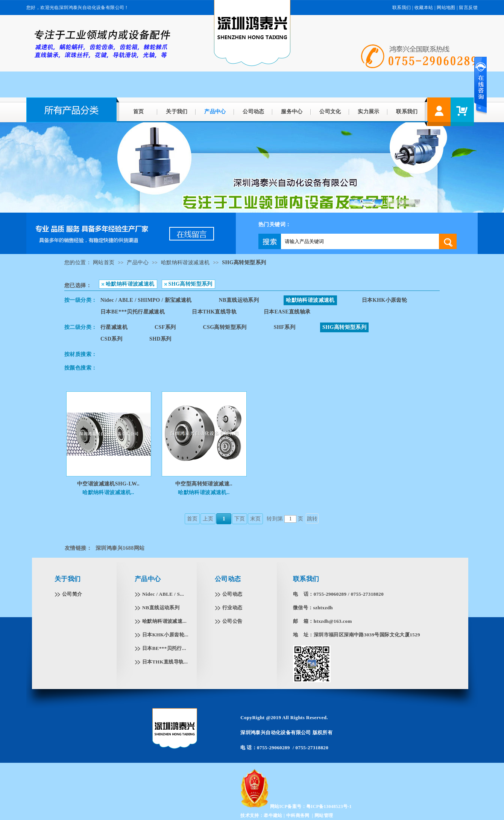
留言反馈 (468, 8)
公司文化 (330, 112)
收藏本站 (424, 8)
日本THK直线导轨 (214, 312)
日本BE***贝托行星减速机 (133, 312)
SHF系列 (285, 327)
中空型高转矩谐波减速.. (204, 484)
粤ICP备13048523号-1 (329, 806)
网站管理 (324, 815)
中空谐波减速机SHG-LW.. (108, 484)
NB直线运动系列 (239, 300)
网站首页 (104, 262)
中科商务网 (298, 815)
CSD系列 (111, 339)
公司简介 (72, 594)
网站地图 (446, 8)
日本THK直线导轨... (165, 662)
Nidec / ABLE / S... (163, 594)
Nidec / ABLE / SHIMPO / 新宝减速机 (146, 300)
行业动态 (232, 608)
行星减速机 (114, 327)
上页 (208, 519)
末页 (256, 519)
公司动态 (254, 112)
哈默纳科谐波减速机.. (108, 492)
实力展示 (369, 112)
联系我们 (402, 8)
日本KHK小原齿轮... (165, 635)
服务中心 (292, 112)
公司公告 (232, 621)
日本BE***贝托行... (164, 648)
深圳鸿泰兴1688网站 (120, 548)
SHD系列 (160, 339)
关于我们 (177, 112)
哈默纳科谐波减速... (164, 621)
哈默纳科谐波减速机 (185, 262)
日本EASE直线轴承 (287, 312)
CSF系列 (165, 327)
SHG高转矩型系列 (244, 262)
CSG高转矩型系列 (225, 327)
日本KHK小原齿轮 (384, 300)
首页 (139, 112)
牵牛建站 (273, 815)
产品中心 (215, 112)
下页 (240, 519)
